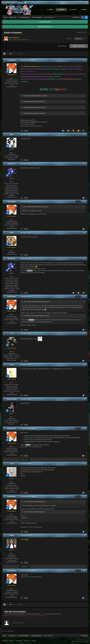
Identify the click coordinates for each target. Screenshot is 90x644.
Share (69, 39)
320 (12, 352)
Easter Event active (45, 22)
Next (11, 54)
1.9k (12, 383)
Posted (26, 60)
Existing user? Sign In (9, 3)
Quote (26, 131)
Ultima (51, 10)
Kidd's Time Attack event (45, 27)
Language (4, 641)
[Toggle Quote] (23, 207)
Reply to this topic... (19, 623)
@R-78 (28, 445)
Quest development (23, 40)
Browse (62, 10)
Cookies (33, 641)
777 (12, 333)
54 (12, 152)
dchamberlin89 (12, 399)
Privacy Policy (19, 641)
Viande (12, 535)
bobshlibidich (12, 60)
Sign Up (20, 3)
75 (12, 417)
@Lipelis (30, 271)
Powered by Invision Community (80, 641)
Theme (11, 641)
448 (12, 78)
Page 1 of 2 (22, 54)
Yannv (12, 233)
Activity (73, 10)
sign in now (42, 614)
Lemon (12, 365)
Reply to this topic (79, 46)
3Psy (12, 134)
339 (12, 482)
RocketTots (12, 164)
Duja (12, 464)
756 (12, 182)
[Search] (68, 3)
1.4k (12, 251)
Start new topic (62, 46)
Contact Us (27, 641)
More (84, 10)
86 (12, 553)
